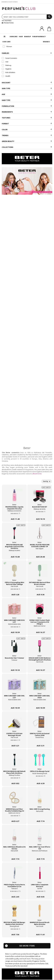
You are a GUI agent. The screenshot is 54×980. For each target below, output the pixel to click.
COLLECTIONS (27, 147)
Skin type (27, 88)
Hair (5, 62)
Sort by (47, 481)
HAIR (21, 36)
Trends (27, 135)
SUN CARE (6, 42)
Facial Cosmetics (9, 58)
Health (6, 76)
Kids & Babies (9, 72)
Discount (27, 83)
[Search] (49, 17)
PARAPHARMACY (39, 36)
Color (27, 130)
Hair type (27, 100)
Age (27, 94)
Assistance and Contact (10, 2)
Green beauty (27, 141)
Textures (27, 118)
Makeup (7, 65)
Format (27, 124)
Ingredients (27, 112)
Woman (7, 46)
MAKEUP (28, 36)
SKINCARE (13, 36)
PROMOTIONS (8, 23)
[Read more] (37, 474)
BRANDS (46, 42)
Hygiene (7, 69)
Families (27, 53)
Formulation (27, 106)
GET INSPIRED (7, 20)
